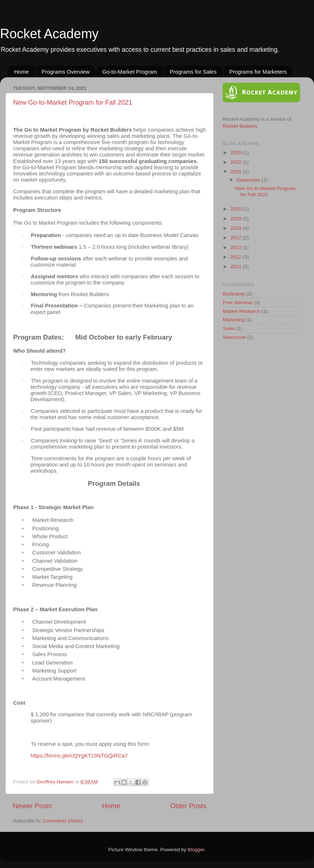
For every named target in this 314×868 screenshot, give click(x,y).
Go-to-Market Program (130, 72)
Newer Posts (32, 806)
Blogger (196, 850)
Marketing (233, 320)
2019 (237, 219)
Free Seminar (238, 303)
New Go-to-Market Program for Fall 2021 (73, 102)
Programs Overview (66, 72)
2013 (237, 247)
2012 (237, 257)
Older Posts (188, 806)
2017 (237, 238)
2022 (237, 162)
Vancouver (234, 337)
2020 (237, 209)
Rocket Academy (49, 34)
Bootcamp (234, 294)
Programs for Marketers (258, 72)
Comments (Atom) (63, 821)
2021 (237, 172)
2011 (237, 266)
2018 (237, 228)
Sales (229, 328)
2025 (237, 153)
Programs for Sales (193, 72)
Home (22, 72)
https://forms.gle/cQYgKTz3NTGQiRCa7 (79, 756)
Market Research (242, 311)
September (249, 180)
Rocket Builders (240, 126)
